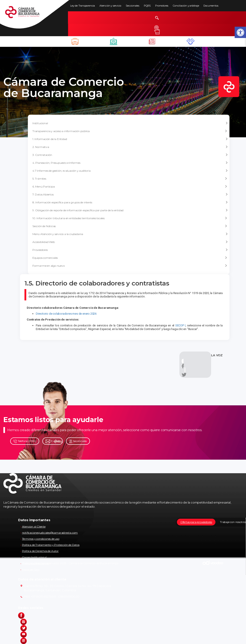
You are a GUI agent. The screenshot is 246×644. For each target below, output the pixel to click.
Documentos (211, 6)
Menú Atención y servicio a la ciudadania (130, 234)
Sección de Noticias (130, 226)
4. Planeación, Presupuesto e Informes (130, 163)
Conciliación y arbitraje (186, 6)
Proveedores (130, 250)
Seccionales (133, 6)
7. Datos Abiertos (130, 195)
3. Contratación (130, 155)
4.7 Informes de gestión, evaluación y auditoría (130, 171)
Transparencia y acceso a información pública (130, 131)
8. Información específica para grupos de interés (130, 202)
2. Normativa (130, 147)
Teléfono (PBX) (25, 441)
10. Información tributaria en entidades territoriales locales (130, 218)
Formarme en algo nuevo (130, 266)
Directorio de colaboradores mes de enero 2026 (66, 314)
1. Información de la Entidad (130, 139)
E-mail (53, 441)
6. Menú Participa (130, 187)
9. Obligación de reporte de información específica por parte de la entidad (130, 210)
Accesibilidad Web (130, 242)
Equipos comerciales (130, 258)
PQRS (147, 6)
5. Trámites (130, 179)
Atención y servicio (110, 6)
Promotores (162, 6)
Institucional (130, 123)
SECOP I (180, 325)
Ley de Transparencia (83, 6)
